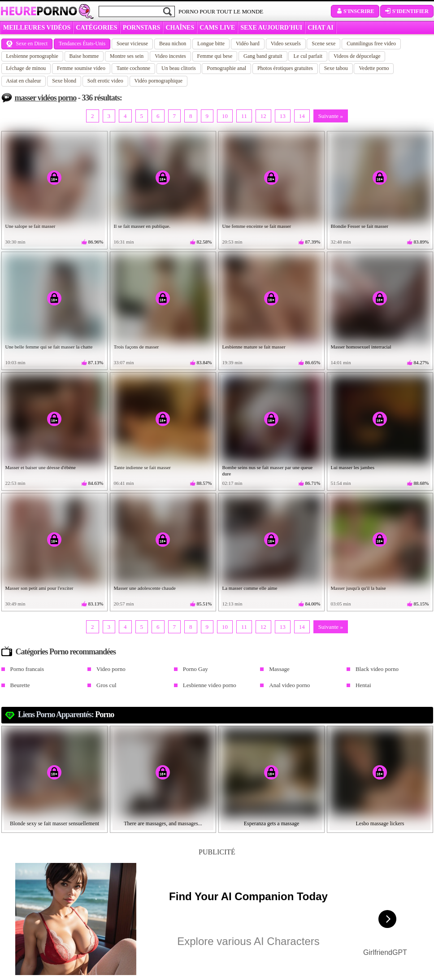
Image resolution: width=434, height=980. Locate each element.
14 (302, 116)
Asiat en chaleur (24, 81)
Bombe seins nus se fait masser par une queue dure (268, 470)
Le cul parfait (308, 56)
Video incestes (170, 56)
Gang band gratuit (263, 56)
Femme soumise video (81, 68)
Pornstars (142, 28)
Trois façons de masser (137, 347)
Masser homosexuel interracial (361, 347)
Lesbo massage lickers (380, 823)
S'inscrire (355, 11)
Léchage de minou (26, 68)
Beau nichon (173, 44)
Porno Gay (195, 669)
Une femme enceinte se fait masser (257, 226)
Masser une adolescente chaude (145, 588)
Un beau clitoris (179, 68)
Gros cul (106, 685)
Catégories (96, 28)
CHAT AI (320, 28)
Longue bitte (211, 44)
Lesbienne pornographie (32, 56)
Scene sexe (323, 44)
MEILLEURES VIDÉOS (37, 28)
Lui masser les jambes (353, 467)
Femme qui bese (215, 56)
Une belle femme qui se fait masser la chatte (49, 347)
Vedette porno (374, 68)
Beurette (20, 685)
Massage (279, 669)
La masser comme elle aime (250, 588)
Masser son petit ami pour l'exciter (39, 588)
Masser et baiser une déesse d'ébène (41, 467)
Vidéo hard (248, 44)
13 (283, 116)
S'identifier (407, 11)
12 (263, 116)
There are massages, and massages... (163, 823)
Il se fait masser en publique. (142, 226)
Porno (104, 714)
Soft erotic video (105, 81)
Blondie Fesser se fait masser (360, 226)
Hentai (363, 685)
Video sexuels (286, 44)
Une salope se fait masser (30, 226)
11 (244, 116)
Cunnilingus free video (371, 44)
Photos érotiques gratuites (285, 68)
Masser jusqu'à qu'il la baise (358, 588)
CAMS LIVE (217, 28)
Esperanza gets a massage (272, 823)
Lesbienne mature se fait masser (254, 347)
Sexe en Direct (27, 44)
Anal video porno (289, 685)
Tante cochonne (133, 68)
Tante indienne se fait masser (143, 467)
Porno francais (27, 669)
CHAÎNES (180, 28)
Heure (39, 11)
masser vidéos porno (46, 98)
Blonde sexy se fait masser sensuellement (54, 823)
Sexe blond (64, 81)
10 (225, 116)
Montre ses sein (127, 56)
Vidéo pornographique (159, 81)
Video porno (111, 669)
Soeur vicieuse (132, 44)
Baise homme (84, 56)
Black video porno (377, 669)
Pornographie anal (226, 68)
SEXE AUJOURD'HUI (271, 28)
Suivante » (331, 116)
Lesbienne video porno (210, 685)
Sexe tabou (336, 68)
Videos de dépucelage (357, 56)
